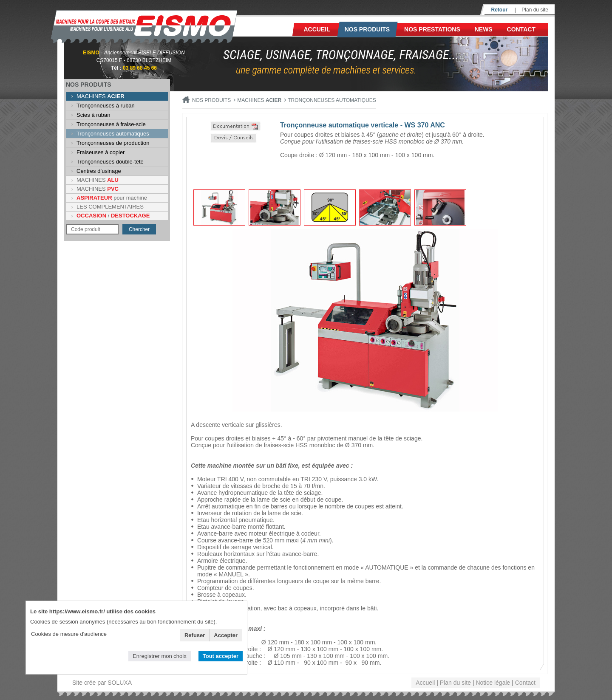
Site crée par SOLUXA (102, 683)
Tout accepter (221, 656)
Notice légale (493, 683)
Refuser (195, 635)
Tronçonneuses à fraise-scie (111, 124)
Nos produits (367, 29)
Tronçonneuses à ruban (106, 106)
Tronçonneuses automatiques (113, 134)
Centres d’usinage (99, 171)
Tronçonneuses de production (113, 143)
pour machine (112, 198)
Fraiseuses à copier (101, 152)
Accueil (317, 29)
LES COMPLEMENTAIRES (110, 207)
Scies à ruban (93, 115)
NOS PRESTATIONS (432, 29)
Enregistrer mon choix (159, 656)
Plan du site (535, 10)
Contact (521, 29)
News (484, 29)
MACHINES (101, 96)
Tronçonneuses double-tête (110, 162)
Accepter (226, 635)
